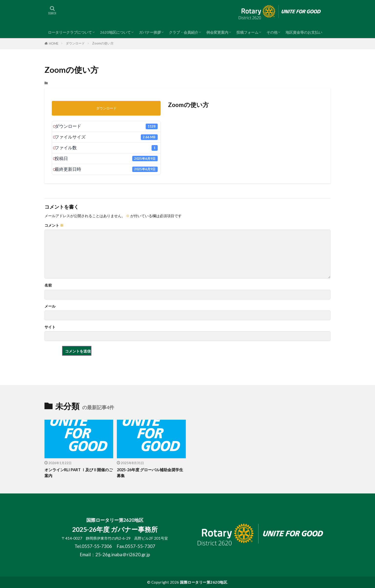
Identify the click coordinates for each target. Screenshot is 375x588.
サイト (50, 327)
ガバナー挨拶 (150, 32)
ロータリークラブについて (70, 32)
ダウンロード (75, 43)
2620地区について (115, 32)
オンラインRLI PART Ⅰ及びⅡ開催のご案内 (78, 473)
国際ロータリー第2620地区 (204, 582)
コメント (54, 225)
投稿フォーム (247, 32)
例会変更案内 (217, 32)
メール (50, 306)
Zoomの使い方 (103, 43)
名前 (48, 285)
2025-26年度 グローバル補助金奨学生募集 (150, 473)
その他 (272, 32)
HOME (54, 43)
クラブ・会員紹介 (184, 32)
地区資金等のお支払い (304, 32)
